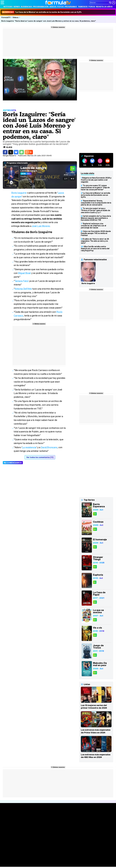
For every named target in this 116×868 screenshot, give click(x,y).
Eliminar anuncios (59, 27)
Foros (92, 7)
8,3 (95, 567)
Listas (27, 819)
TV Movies (29, 821)
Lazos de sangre (33, 168)
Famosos (83, 7)
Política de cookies (49, 840)
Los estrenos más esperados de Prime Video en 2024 (96, 731)
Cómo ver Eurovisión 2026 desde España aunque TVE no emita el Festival (96, 233)
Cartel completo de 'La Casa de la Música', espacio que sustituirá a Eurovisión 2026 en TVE (96, 218)
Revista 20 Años (104, 7)
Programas (71, 7)
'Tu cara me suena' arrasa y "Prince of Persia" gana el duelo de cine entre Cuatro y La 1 (95, 210)
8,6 (95, 602)
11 (31, 152)
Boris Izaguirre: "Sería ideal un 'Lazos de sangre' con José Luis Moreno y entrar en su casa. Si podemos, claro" (49, 21)
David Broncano (49, 447)
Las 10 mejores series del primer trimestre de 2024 (94, 707)
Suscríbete (98, 822)
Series (17, 7)
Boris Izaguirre (19, 193)
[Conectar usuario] (114, 3)
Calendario (29, 816)
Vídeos (53, 7)
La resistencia (29, 447)
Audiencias (26, 7)
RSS (93, 840)
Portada (6, 814)
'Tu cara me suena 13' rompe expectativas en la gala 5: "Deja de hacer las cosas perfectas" (95, 187)
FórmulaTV (6, 17)
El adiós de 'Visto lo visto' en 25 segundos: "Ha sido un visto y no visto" (95, 241)
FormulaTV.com (7, 844)
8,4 (95, 635)
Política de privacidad (32, 840)
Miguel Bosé (24, 273)
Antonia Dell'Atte (23, 289)
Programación (41, 7)
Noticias (8, 7)
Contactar (86, 840)
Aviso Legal (19, 840)
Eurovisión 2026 (76, 821)
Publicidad (77, 840)
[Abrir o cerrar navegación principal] (2, 2)
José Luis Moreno (41, 226)
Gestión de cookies (65, 840)
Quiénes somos (7, 840)
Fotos (60, 7)
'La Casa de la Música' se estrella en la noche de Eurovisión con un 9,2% (42, 12)
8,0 (95, 529)
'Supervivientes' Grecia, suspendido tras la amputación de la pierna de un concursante (96, 203)
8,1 (95, 582)
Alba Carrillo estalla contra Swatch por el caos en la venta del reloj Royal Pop (95, 248)
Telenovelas (76, 824)
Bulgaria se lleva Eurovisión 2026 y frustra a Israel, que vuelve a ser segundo (96, 180)
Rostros (96, 814)
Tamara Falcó (22, 281)
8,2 (95, 547)
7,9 (95, 514)
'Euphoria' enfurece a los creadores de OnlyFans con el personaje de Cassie (93, 226)
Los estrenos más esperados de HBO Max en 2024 (96, 756)
